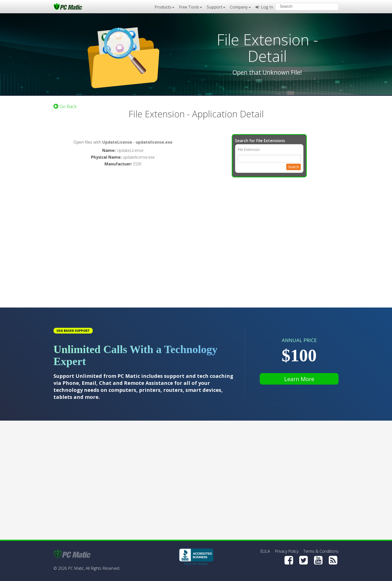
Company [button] (240, 7)
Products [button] (164, 7)
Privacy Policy (287, 551)
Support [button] (216, 7)
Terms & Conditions (321, 551)
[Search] (330, 6)
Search (293, 167)
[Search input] (303, 7)
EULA (265, 551)
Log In (264, 7)
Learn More (299, 379)
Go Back (65, 106)
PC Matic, (76, 568)
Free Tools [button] (190, 7)
